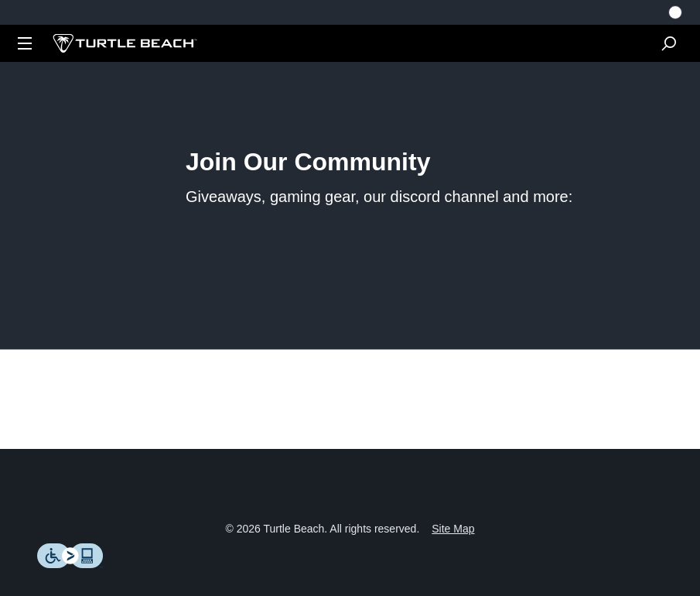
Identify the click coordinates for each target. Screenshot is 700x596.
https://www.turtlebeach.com (379, 268)
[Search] (669, 43)
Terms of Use (338, 521)
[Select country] (675, 12)
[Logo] (125, 43)
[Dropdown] (25, 43)
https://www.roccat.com (555, 268)
